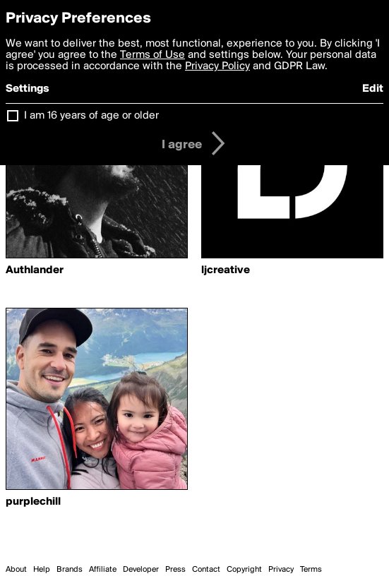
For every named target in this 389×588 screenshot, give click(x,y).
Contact (206, 570)
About (16, 570)
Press (175, 570)
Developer (141, 570)
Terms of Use (152, 55)
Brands (70, 570)
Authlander (35, 270)
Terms (311, 570)
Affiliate (103, 570)
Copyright (244, 570)
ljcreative (226, 270)
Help (42, 570)
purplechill (33, 502)
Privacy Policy (217, 66)
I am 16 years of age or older (91, 116)
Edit (373, 89)
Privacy (281, 570)
